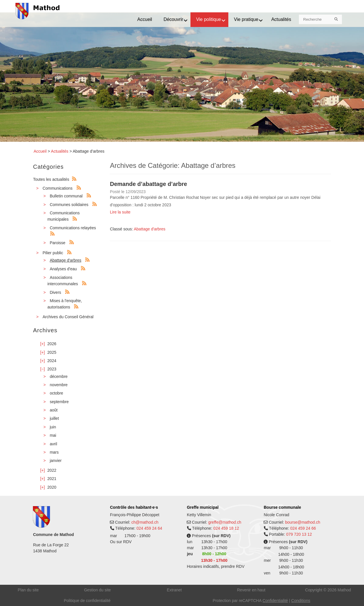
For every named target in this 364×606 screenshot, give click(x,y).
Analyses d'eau (63, 269)
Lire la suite (120, 212)
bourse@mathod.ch (303, 522)
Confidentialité (275, 601)
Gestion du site (97, 590)
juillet (54, 418)
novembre (59, 385)
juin (53, 427)
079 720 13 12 (299, 534)
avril (53, 444)
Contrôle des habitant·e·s (134, 507)
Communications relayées (73, 228)
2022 (52, 470)
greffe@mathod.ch (225, 522)
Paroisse (57, 243)
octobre (56, 393)
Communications (57, 188)
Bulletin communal (66, 196)
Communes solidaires (69, 205)
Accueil (40, 151)
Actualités (60, 151)
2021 (52, 479)
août (53, 410)
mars (54, 452)
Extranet (174, 590)
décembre (59, 376)
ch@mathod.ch (145, 522)
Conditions (301, 601)
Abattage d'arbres (65, 260)
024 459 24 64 (149, 528)
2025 (52, 352)
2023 (52, 369)
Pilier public (53, 253)
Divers (55, 292)
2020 (52, 487)
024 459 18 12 (226, 528)
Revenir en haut (251, 590)
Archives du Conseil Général (68, 317)
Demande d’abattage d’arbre (148, 184)
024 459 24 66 (303, 528)
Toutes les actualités (51, 179)
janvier (56, 461)
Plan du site (28, 590)
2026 (52, 344)
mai (53, 435)
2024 (52, 361)
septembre (59, 402)
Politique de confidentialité (87, 601)
